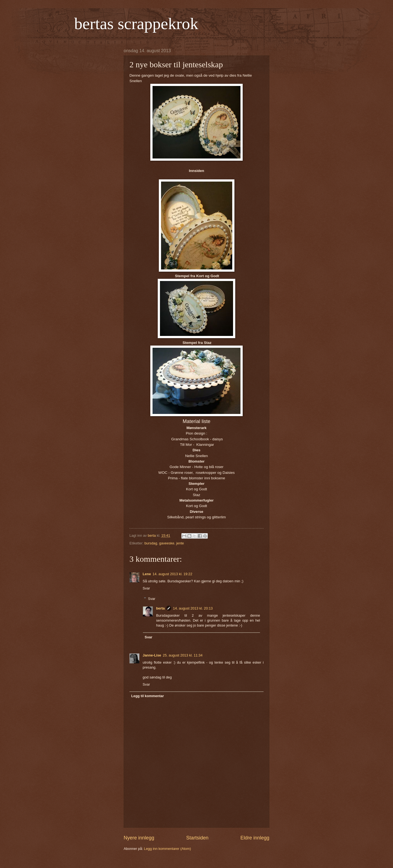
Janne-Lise (152, 655)
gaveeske (167, 543)
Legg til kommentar (147, 696)
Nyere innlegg (139, 838)
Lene (147, 574)
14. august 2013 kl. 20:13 (193, 608)
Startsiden (197, 838)
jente (180, 543)
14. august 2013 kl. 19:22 (172, 574)
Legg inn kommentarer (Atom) (168, 849)
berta (160, 608)
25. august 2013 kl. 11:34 (183, 655)
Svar (146, 588)
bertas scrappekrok (136, 24)
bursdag (151, 543)
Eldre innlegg (255, 838)
